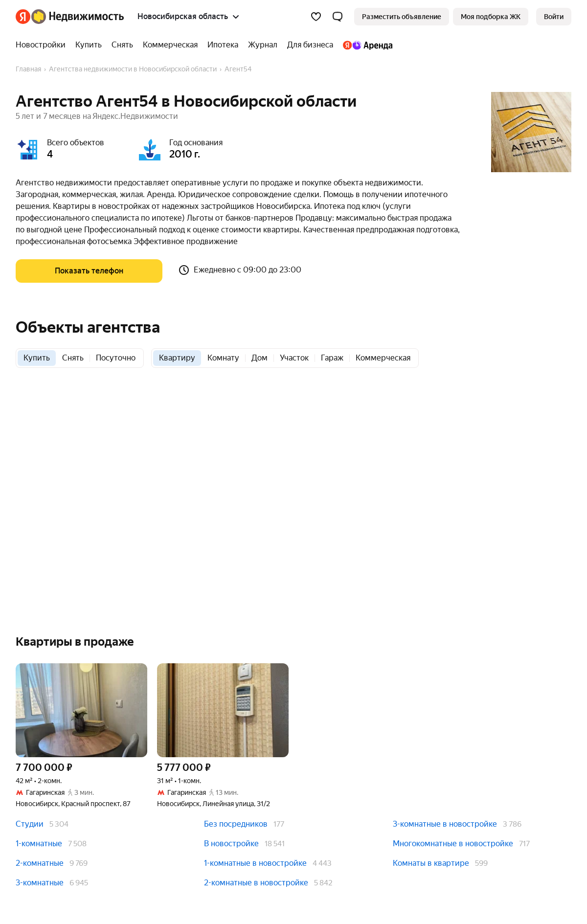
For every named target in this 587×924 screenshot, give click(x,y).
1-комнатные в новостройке (255, 863)
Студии (30, 824)
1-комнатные (39, 844)
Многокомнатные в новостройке (453, 844)
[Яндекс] (23, 17)
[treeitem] (43, 45)
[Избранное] (316, 17)
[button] (338, 17)
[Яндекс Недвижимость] (78, 17)
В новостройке (231, 844)
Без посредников (236, 824)
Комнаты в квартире (431, 863)
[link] (554, 17)
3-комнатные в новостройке (445, 824)
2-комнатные (40, 863)
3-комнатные (40, 883)
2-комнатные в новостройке (256, 883)
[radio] (37, 358)
